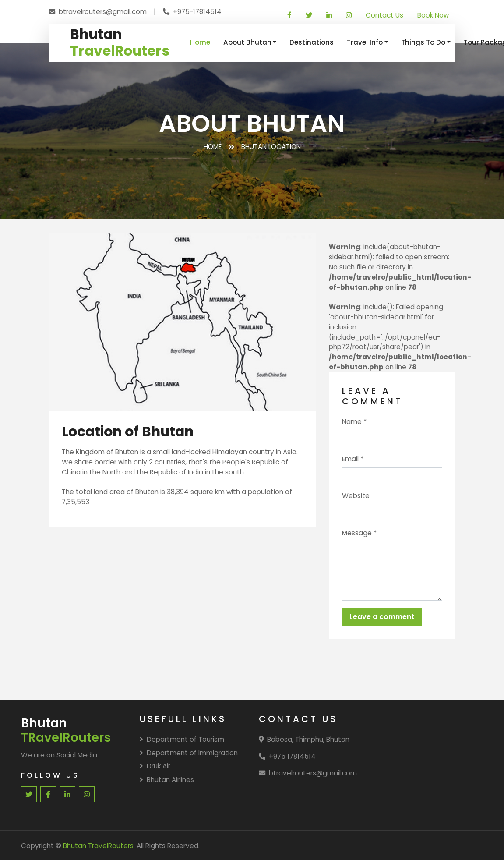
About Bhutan (247, 42)
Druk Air (155, 766)
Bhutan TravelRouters (98, 846)
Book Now (433, 15)
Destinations (312, 42)
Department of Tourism (182, 739)
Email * (353, 459)
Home (200, 42)
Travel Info (365, 42)
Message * (359, 533)
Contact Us (384, 15)
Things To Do (423, 42)
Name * (354, 422)
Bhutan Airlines (167, 780)
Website (356, 496)
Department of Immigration (189, 753)
